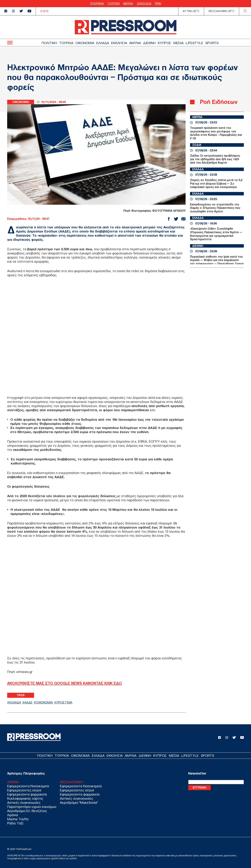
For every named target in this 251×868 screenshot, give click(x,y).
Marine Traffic (18, 819)
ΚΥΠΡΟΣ (164, 43)
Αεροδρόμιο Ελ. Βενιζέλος (27, 811)
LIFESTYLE (194, 43)
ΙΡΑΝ (158, 3)
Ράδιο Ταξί (15, 823)
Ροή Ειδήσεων (219, 102)
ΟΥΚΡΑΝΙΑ (97, 3)
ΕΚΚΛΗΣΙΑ (144, 3)
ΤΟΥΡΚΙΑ (113, 3)
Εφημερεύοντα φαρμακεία (27, 794)
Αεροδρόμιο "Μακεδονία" (79, 803)
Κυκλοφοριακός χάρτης (25, 798)
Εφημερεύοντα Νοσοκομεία (28, 786)
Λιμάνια (13, 815)
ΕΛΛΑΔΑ (103, 43)
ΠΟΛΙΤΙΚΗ (49, 43)
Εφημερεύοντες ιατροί (24, 790)
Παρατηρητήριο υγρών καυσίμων (32, 807)
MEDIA (178, 43)
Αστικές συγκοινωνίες (24, 803)
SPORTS (212, 43)
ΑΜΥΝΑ (128, 3)
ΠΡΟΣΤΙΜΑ (64, 702)
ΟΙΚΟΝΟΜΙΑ (85, 43)
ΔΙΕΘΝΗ (149, 43)
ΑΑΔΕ (28, 702)
